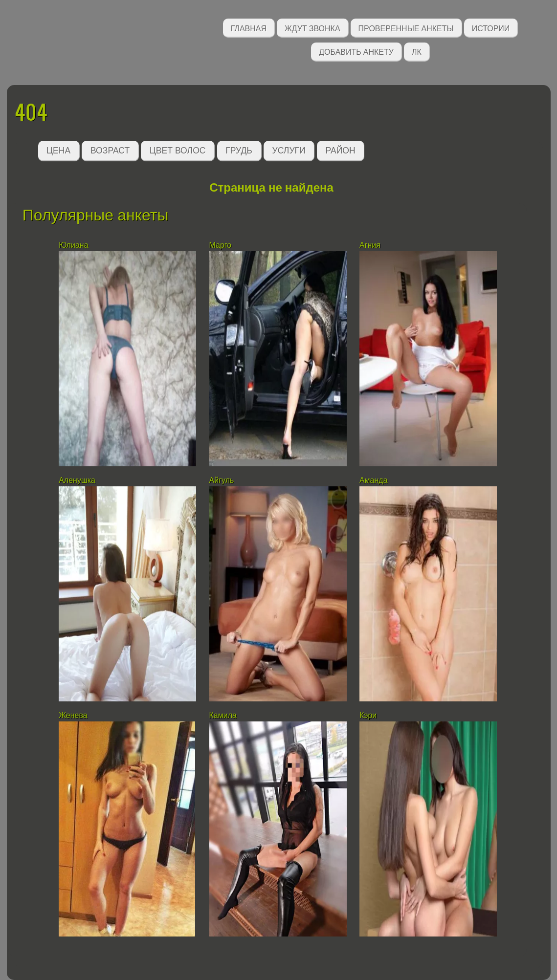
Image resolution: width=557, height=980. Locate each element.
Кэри (368, 715)
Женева (73, 715)
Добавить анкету (356, 51)
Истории (491, 28)
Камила (223, 715)
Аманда (374, 480)
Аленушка (77, 480)
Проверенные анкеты (406, 28)
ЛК (417, 51)
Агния (370, 245)
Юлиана (73, 245)
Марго (221, 245)
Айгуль (222, 480)
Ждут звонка (312, 28)
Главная (249, 28)
